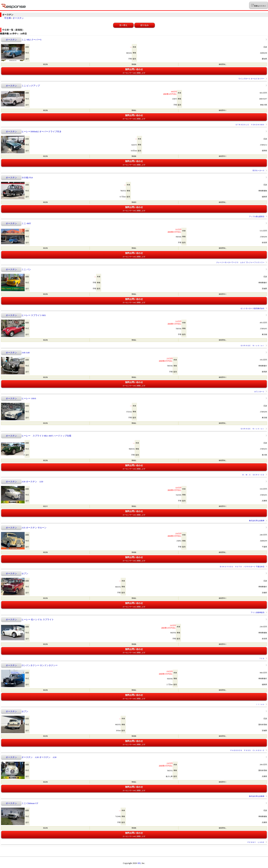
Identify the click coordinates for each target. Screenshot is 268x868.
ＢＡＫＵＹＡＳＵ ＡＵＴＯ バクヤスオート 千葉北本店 (242, 567)
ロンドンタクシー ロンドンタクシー (40, 665)
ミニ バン (26, 269)
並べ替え (123, 25)
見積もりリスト (259, 5)
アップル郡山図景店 (257, 217)
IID (139, 863)
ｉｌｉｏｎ (260, 704)
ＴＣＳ (262, 658)
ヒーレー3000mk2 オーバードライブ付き (42, 131)
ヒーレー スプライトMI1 (34, 315)
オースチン (18, 18)
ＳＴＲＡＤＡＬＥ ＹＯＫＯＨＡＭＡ (250, 125)
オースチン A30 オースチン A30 (39, 757)
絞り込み (145, 25)
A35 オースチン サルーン (34, 528)
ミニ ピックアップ (31, 86)
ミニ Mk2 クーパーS (31, 40)
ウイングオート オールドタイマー (252, 79)
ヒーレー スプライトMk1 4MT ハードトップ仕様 (46, 436)
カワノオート (259, 392)
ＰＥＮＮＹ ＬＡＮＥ (256, 842)
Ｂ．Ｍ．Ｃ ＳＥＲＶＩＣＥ (253, 475)
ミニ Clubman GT (30, 803)
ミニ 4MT (26, 223)
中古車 (8, 18)
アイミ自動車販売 (258, 612)
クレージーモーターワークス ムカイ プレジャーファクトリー (240, 262)
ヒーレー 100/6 (29, 398)
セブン (25, 573)
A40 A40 (26, 353)
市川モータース (258, 171)
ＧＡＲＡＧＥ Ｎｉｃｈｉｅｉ (252, 346)
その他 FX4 (27, 178)
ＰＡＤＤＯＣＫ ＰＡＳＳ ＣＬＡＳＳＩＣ (247, 750)
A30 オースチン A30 (32, 482)
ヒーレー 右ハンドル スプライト (38, 619)
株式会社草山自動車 (257, 521)
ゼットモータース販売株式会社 (252, 308)
